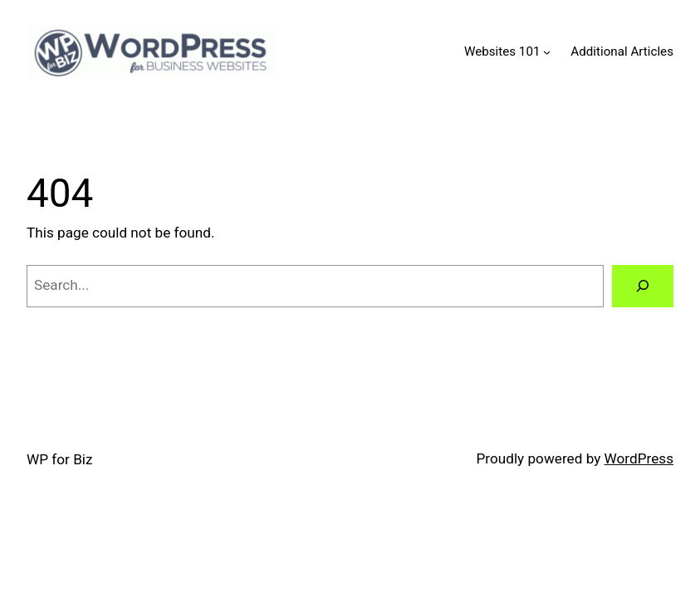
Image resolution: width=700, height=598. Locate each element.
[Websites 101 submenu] (547, 52)
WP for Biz (60, 459)
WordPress (639, 458)
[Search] (643, 286)
